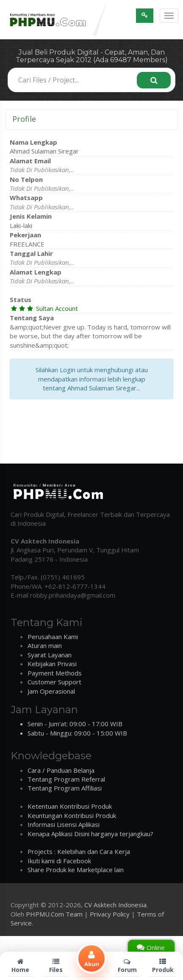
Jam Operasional (51, 691)
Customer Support (54, 682)
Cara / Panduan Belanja (61, 770)
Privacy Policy (110, 914)
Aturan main (45, 645)
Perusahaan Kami (53, 637)
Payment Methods (55, 673)
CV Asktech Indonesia (115, 905)
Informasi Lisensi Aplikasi (64, 824)
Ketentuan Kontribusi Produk (70, 806)
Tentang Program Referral (66, 779)
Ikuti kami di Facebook (59, 861)
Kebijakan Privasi (52, 664)
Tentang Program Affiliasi (65, 788)
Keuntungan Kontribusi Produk (72, 815)
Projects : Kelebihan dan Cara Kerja (79, 851)
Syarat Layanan (50, 655)
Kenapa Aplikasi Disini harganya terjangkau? (90, 834)
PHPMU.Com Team (54, 914)
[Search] (154, 80)
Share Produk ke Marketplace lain (76, 870)
